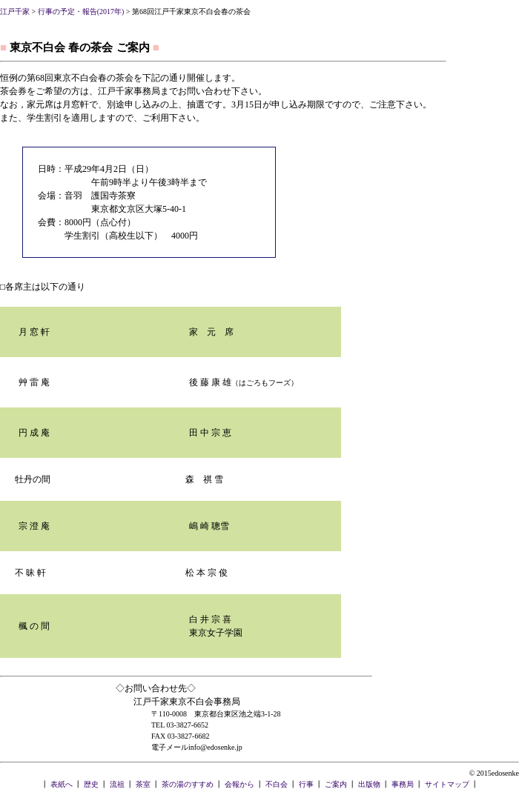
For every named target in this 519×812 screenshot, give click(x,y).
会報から (239, 784)
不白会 (277, 784)
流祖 (117, 784)
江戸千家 (15, 11)
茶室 (143, 784)
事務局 (403, 784)
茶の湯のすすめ (188, 784)
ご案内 (336, 784)
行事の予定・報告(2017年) (81, 11)
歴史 (91, 784)
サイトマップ (447, 784)
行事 (306, 784)
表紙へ (62, 784)
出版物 (369, 784)
